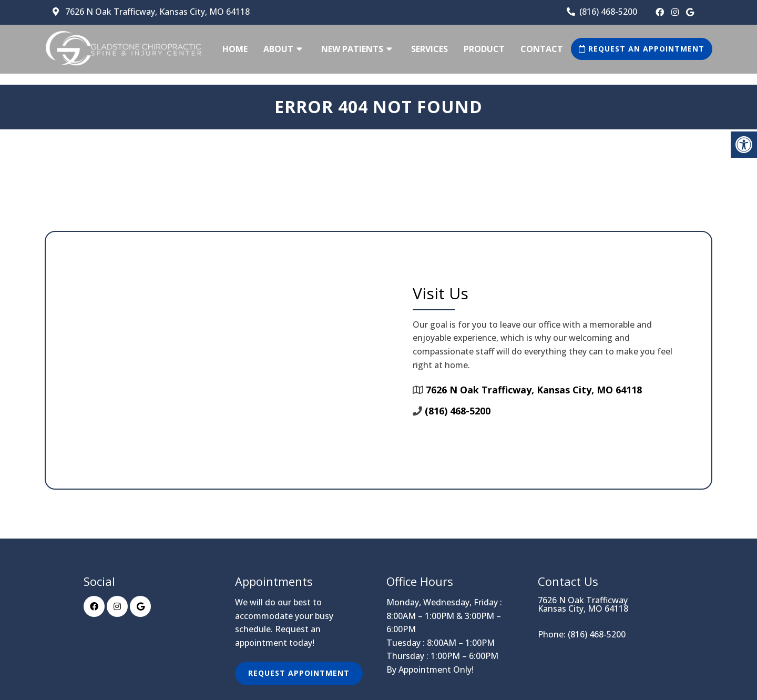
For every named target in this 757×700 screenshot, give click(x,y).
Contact (542, 49)
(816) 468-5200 (608, 12)
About (278, 49)
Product (484, 49)
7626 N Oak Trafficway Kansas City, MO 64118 (583, 604)
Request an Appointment (642, 49)
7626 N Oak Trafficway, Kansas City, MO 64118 (156, 12)
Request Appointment (299, 673)
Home (235, 49)
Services (429, 49)
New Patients (352, 49)
